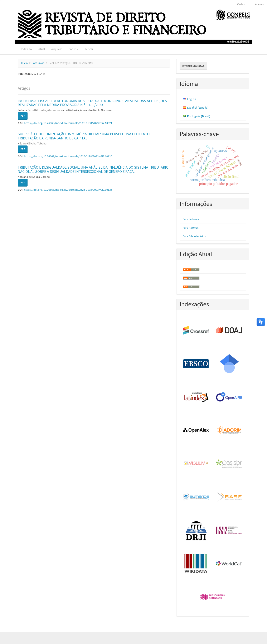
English (192, 99)
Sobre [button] (74, 49)
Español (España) (198, 108)
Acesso (259, 4)
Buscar (89, 49)
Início (24, 63)
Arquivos (57, 49)
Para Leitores (191, 219)
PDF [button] (23, 116)
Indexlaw (26, 49)
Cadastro (243, 4)
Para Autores (191, 228)
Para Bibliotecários (194, 236)
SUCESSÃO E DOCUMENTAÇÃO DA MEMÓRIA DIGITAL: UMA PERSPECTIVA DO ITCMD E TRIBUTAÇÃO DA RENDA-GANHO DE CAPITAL (84, 136)
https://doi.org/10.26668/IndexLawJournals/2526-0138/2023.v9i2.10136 (68, 190)
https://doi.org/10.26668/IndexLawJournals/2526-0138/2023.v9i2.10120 (68, 156)
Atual (42, 49)
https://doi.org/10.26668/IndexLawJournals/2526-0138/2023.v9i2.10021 (68, 123)
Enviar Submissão (193, 66)
